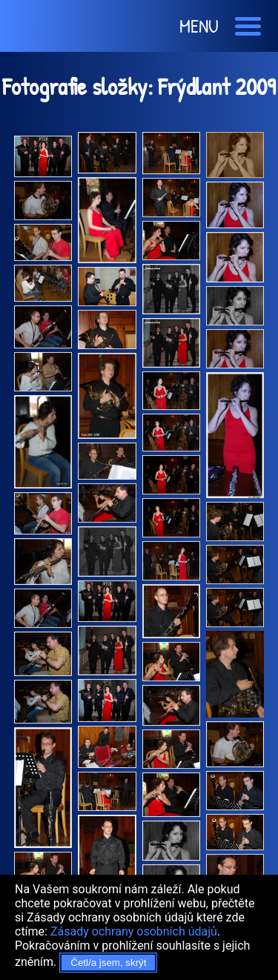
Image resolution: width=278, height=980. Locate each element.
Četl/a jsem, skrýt (108, 963)
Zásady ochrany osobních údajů (134, 931)
